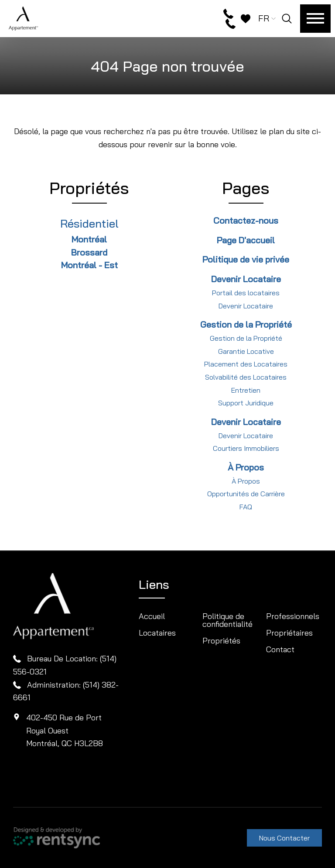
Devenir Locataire (246, 306)
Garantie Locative (246, 351)
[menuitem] (167, 616)
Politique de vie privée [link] (246, 259)
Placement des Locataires (246, 364)
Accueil (152, 616)
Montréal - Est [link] (89, 265)
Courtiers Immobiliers (246, 448)
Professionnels (293, 616)
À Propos (246, 481)
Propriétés (221, 641)
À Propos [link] (246, 467)
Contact (280, 649)
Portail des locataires (246, 293)
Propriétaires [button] (289, 633)
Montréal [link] (89, 239)
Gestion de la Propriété (246, 338)
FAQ (246, 507)
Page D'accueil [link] (246, 240)
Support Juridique (246, 403)
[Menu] (315, 19)
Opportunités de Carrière (246, 494)
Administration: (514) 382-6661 (66, 691)
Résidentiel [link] (89, 223)
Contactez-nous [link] (246, 220)
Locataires (157, 633)
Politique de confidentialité (227, 620)
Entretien (246, 390)
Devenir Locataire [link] (246, 279)
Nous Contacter (284, 838)
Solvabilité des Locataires (246, 377)
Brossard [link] (89, 252)
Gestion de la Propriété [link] (246, 324)
